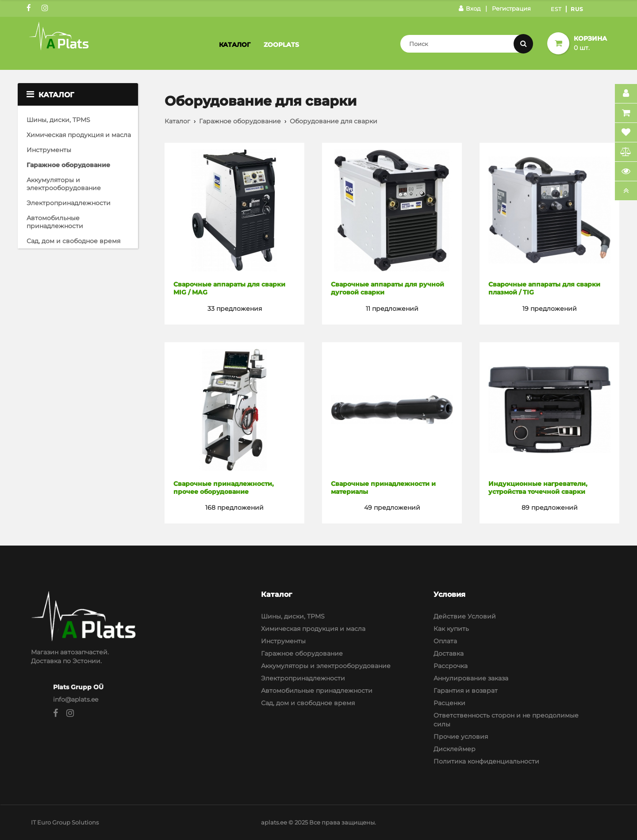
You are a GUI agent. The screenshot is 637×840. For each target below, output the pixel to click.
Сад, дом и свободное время (73, 241)
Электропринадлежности (69, 203)
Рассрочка (451, 666)
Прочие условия (461, 737)
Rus (577, 9)
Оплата (445, 641)
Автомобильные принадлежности (55, 222)
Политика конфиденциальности (486, 761)
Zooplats (281, 45)
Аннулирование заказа (471, 678)
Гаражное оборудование (68, 165)
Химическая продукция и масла (79, 135)
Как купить (451, 629)
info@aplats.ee (76, 699)
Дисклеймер (455, 749)
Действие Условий (465, 616)
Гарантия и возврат (466, 691)
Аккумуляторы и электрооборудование (64, 184)
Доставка (449, 653)
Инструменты (49, 150)
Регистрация (511, 8)
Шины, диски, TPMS (58, 120)
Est (556, 9)
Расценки (449, 703)
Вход (470, 8)
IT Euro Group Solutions (65, 822)
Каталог (235, 45)
